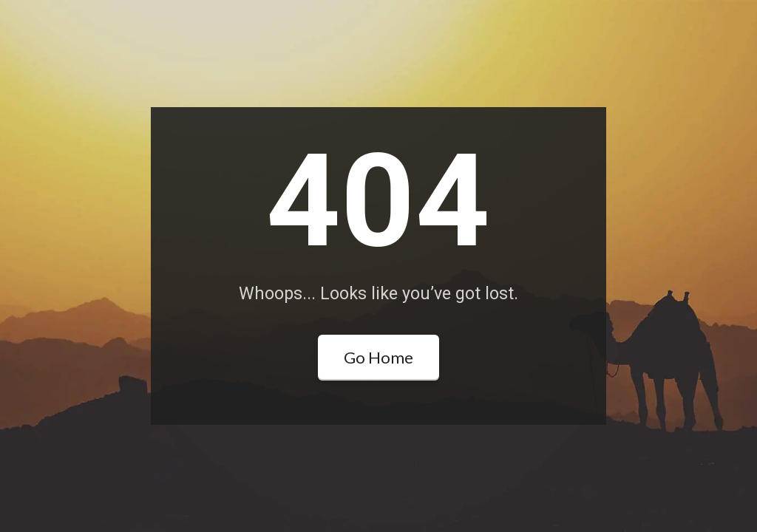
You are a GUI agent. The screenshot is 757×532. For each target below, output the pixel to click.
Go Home (378, 357)
